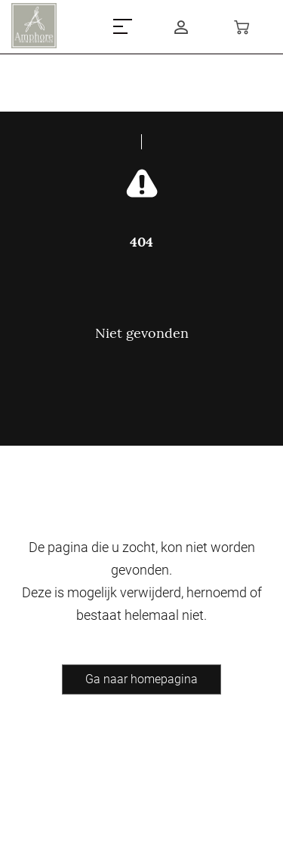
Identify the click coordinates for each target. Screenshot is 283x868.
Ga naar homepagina (141, 679)
